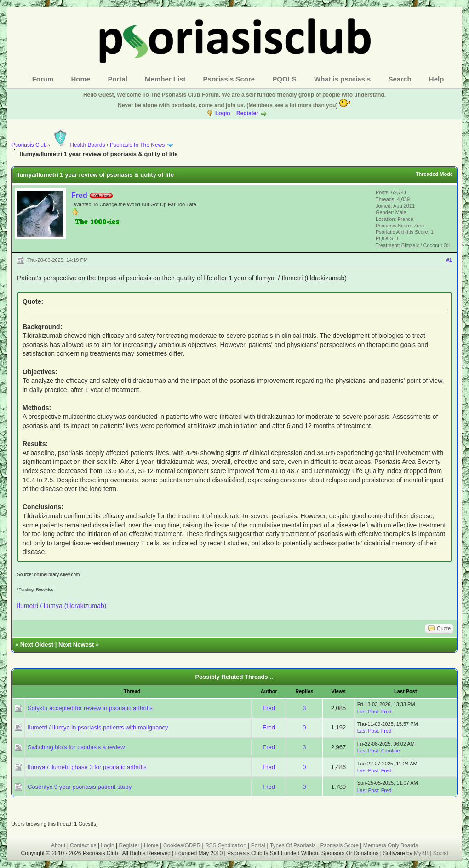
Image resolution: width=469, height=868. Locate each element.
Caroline (391, 751)
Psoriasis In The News (137, 145)
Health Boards (78, 145)
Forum (43, 79)
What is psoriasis (342, 79)
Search (400, 79)
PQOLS (284, 79)
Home (81, 79)
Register (247, 113)
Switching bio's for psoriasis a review (76, 747)
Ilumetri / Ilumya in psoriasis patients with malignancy (98, 727)
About (58, 845)
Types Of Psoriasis (293, 845)
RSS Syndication (226, 845)
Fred (79, 195)
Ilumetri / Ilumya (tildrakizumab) (62, 606)
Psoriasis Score (229, 79)
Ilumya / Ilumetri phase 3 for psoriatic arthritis (87, 767)
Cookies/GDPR (182, 845)
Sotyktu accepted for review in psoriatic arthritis (90, 708)
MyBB (422, 853)
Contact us (83, 845)
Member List (165, 79)
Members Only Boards (391, 845)
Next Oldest (37, 645)
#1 (449, 260)
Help (437, 79)
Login (223, 113)
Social (441, 853)
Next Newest (76, 645)
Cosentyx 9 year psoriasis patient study (80, 787)
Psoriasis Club (29, 145)
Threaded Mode (434, 174)
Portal (117, 79)
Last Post (368, 712)
